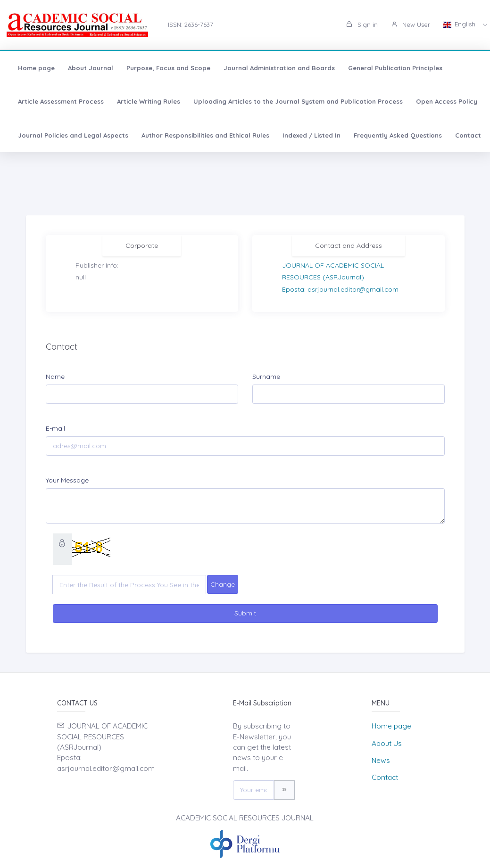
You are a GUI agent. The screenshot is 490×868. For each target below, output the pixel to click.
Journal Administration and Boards (279, 68)
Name (55, 377)
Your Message (67, 480)
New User (411, 25)
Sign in (362, 25)
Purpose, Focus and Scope (168, 68)
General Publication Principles (395, 68)
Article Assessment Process (61, 101)
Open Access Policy (447, 101)
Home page (36, 68)
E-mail (55, 428)
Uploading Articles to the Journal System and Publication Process (298, 101)
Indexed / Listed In (311, 135)
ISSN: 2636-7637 (191, 25)
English (460, 24)
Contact (468, 135)
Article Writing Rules (149, 101)
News (381, 760)
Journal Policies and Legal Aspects (73, 135)
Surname (266, 377)
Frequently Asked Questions (398, 135)
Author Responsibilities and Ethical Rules (205, 135)
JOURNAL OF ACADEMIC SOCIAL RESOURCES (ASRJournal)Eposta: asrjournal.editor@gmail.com (340, 277)
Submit (245, 613)
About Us (387, 743)
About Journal (91, 68)
